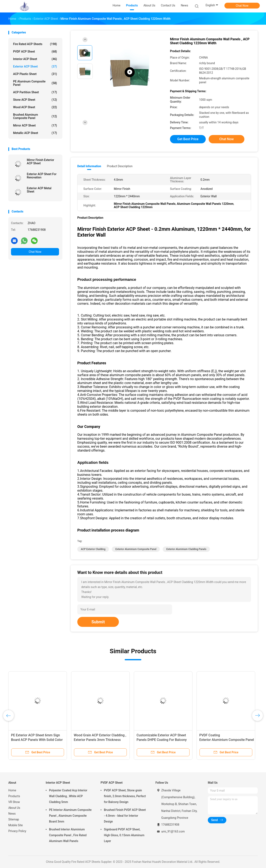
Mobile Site (16, 825)
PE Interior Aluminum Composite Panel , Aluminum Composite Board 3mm (70, 816)
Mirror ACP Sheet (35, 125)
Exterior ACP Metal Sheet (39, 190)
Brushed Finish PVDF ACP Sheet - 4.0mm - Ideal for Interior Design (125, 816)
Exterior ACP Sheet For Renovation (42, 176)
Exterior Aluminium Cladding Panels (186, 549)
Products (14, 796)
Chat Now (242, 6)
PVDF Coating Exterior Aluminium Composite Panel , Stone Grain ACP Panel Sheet (227, 740)
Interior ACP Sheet (35, 59)
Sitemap (14, 819)
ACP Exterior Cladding (93, 549)
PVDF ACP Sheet (35, 52)
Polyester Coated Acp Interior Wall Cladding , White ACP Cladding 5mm (68, 796)
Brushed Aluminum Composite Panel (35, 116)
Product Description (120, 166)
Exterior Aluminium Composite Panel (136, 549)
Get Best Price (188, 139)
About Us (14, 808)
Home (12, 790)
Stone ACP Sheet (35, 100)
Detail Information (89, 166)
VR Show (14, 802)
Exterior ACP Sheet (35, 66)
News (12, 814)
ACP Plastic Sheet (35, 74)
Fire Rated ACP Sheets (35, 44)
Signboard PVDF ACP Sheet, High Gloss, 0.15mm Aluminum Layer (124, 835)
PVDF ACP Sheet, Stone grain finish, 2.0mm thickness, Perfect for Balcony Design (125, 796)
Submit (98, 622)
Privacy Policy (17, 831)
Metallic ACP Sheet (35, 133)
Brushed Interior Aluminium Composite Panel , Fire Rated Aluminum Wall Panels (68, 835)
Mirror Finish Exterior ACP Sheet (41, 162)
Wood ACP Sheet (35, 107)
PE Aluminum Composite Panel (35, 83)
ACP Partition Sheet (35, 92)
